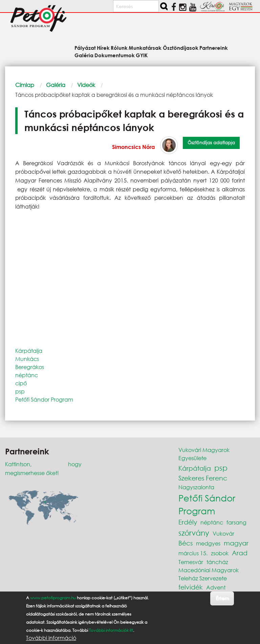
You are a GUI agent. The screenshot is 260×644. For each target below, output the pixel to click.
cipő (21, 383)
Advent (216, 587)
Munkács (27, 359)
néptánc (27, 375)
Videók (86, 85)
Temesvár (191, 562)
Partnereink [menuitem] (214, 48)
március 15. (193, 553)
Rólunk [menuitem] (119, 48)
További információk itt (111, 630)
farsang (236, 522)
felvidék (191, 587)
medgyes (208, 543)
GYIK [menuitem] (142, 55)
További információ (51, 638)
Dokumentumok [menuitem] (115, 55)
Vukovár (223, 533)
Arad (240, 553)
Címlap (25, 85)
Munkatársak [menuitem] (145, 48)
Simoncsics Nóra (134, 147)
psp (20, 391)
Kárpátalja (29, 351)
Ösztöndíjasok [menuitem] (181, 48)
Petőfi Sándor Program (44, 399)
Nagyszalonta (196, 487)
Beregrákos (30, 367)
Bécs (186, 543)
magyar (236, 543)
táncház (217, 562)
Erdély (188, 522)
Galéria (56, 85)
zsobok (220, 553)
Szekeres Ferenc (203, 478)
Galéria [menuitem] (84, 55)
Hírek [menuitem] (103, 48)
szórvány (194, 533)
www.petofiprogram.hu (53, 598)
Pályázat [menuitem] (85, 48)
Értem (222, 598)
